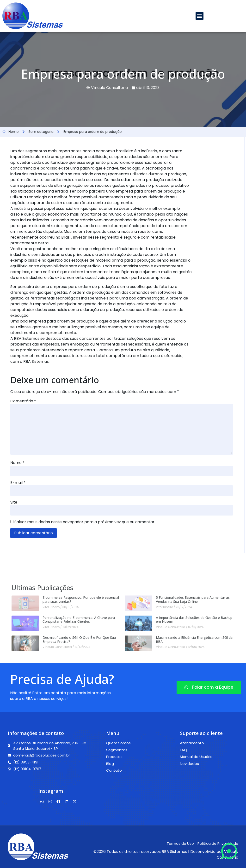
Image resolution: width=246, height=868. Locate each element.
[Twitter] (75, 802)
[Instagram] (50, 802)
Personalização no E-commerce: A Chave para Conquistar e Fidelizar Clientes (79, 688)
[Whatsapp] (42, 802)
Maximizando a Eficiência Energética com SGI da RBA (194, 708)
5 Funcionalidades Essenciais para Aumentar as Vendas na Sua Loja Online (193, 668)
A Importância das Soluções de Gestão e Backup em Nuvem (194, 688)
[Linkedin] (67, 802)
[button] (200, 16)
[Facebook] (58, 802)
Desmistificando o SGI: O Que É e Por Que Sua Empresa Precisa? (79, 708)
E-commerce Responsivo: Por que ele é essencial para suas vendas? (81, 668)
